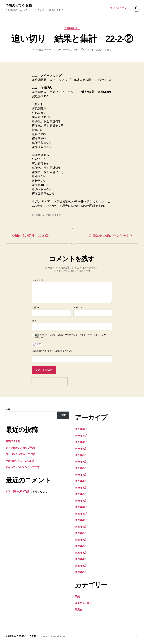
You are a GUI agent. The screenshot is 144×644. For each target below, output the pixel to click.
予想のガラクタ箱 (19, 6)
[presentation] (50, 382)
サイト (35, 321)
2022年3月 (81, 566)
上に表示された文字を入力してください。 (53, 351)
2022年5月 (81, 553)
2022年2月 (81, 572)
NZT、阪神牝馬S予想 (17, 492)
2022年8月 (81, 533)
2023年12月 (81, 429)
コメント (38, 280)
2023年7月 (81, 462)
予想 (77, 597)
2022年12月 (81, 507)
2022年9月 (81, 527)
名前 (35, 308)
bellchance (49, 50)
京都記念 (40, 215)
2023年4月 (81, 481)
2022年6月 (81, 546)
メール (78, 308)
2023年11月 (81, 436)
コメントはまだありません (98, 50)
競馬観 (79, 610)
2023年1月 (81, 501)
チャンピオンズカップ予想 (20, 448)
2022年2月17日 (70, 50)
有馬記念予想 (13, 441)
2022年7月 (81, 540)
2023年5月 (81, 475)
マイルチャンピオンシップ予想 (23, 467)
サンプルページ (118, 8)
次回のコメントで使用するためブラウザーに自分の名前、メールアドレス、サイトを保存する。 (73, 336)
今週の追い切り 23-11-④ (20, 461)
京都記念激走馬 (53, 215)
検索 (8, 409)
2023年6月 (81, 468)
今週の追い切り (72, 28)
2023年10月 (81, 442)
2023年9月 (81, 449)
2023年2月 (81, 494)
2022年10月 (81, 520)
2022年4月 (81, 559)
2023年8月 (81, 455)
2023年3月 (81, 488)
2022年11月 (81, 514)
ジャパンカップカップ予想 (20, 454)
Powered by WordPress (52, 636)
